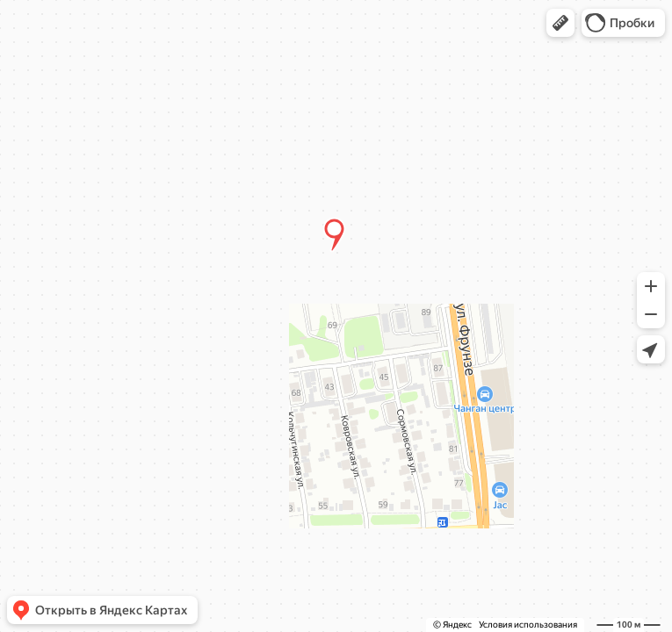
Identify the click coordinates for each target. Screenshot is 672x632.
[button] (560, 23)
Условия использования (528, 625)
